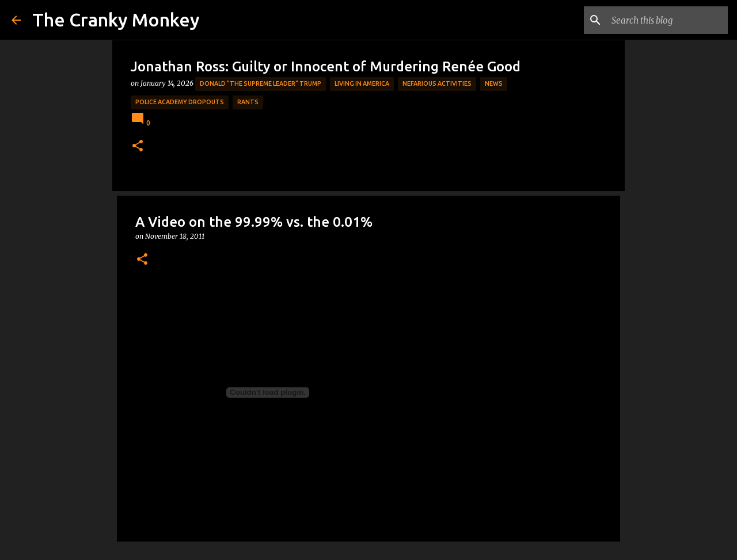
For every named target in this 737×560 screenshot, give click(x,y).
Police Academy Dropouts (180, 102)
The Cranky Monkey (116, 20)
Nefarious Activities (437, 83)
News (494, 83)
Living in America (362, 83)
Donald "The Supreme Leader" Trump (261, 83)
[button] (138, 146)
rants (248, 102)
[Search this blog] (667, 20)
